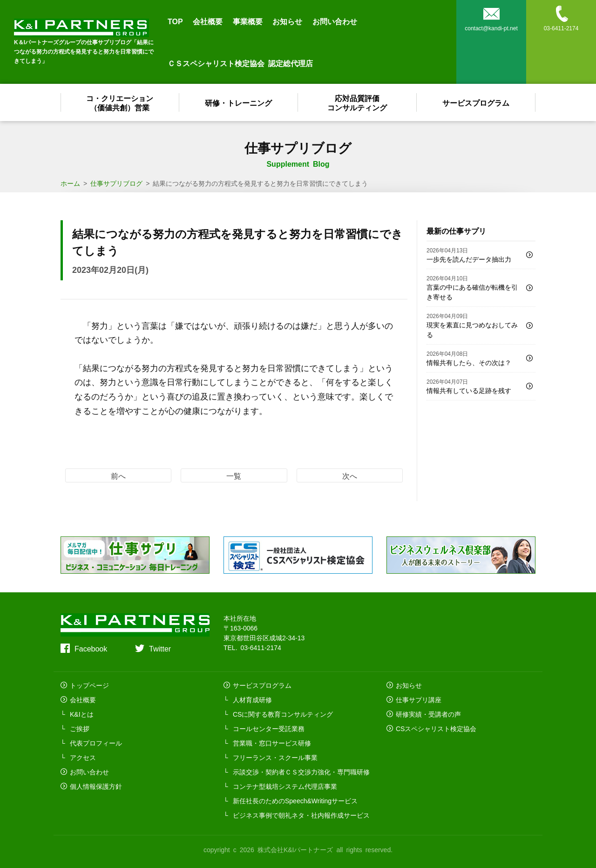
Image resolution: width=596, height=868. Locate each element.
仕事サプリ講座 (419, 699)
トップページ (89, 685)
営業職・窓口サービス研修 (272, 743)
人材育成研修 (252, 699)
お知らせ (287, 21)
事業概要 (248, 21)
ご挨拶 (80, 728)
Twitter (160, 648)
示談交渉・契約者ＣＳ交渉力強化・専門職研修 (301, 772)
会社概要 (208, 21)
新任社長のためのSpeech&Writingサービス (295, 800)
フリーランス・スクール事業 (275, 757)
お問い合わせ (335, 21)
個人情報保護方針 (96, 786)
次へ (350, 475)
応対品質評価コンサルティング (358, 102)
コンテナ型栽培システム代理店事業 (285, 786)
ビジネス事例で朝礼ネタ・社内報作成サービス (301, 815)
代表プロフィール (96, 743)
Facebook (91, 648)
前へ (118, 475)
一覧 (234, 475)
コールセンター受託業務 (269, 728)
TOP (175, 21)
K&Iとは (82, 714)
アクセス (83, 757)
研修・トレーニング (239, 102)
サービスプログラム (476, 102)
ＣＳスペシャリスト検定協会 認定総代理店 (240, 63)
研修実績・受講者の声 (428, 714)
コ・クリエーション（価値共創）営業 (120, 102)
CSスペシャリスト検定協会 (436, 728)
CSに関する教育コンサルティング (283, 714)
